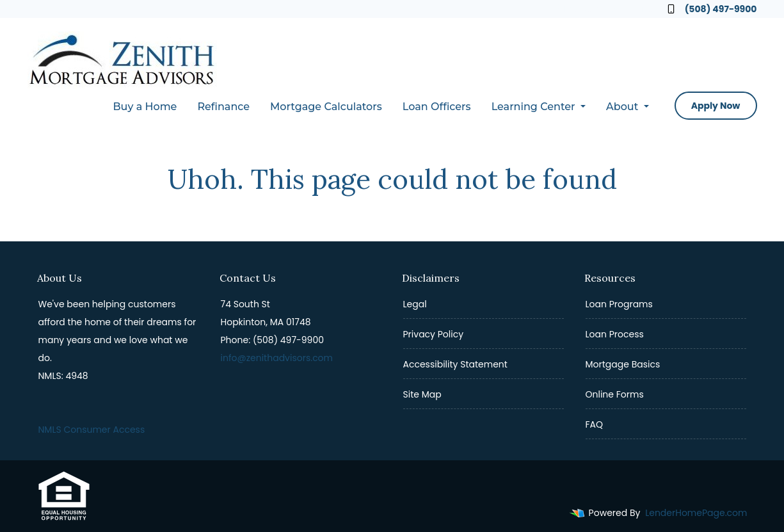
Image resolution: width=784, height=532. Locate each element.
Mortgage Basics (623, 364)
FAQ (595, 424)
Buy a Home (145, 107)
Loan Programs (619, 304)
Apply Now (716, 106)
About (624, 107)
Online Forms (615, 394)
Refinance (223, 107)
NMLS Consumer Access (92, 430)
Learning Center (535, 107)
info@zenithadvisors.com (277, 358)
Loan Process (615, 334)
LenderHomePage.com (696, 513)
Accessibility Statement (455, 364)
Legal (415, 304)
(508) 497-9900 (712, 9)
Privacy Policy (434, 334)
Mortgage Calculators (326, 107)
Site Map (422, 394)
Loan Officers (437, 107)
